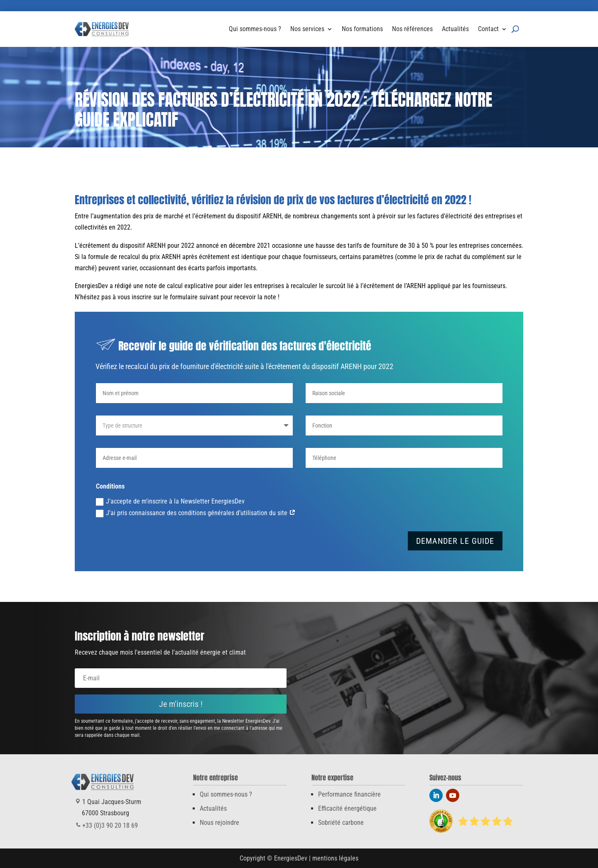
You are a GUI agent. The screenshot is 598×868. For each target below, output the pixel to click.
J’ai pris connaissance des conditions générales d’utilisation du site (196, 513)
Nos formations (362, 29)
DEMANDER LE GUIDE (455, 541)
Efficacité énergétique (347, 808)
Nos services (307, 29)
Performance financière (349, 794)
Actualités (455, 29)
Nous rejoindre (219, 823)
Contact (488, 29)
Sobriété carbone (341, 823)
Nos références (412, 29)
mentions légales (335, 858)
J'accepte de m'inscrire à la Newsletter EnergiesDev (170, 501)
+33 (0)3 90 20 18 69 (419, 8)
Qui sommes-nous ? (255, 29)
